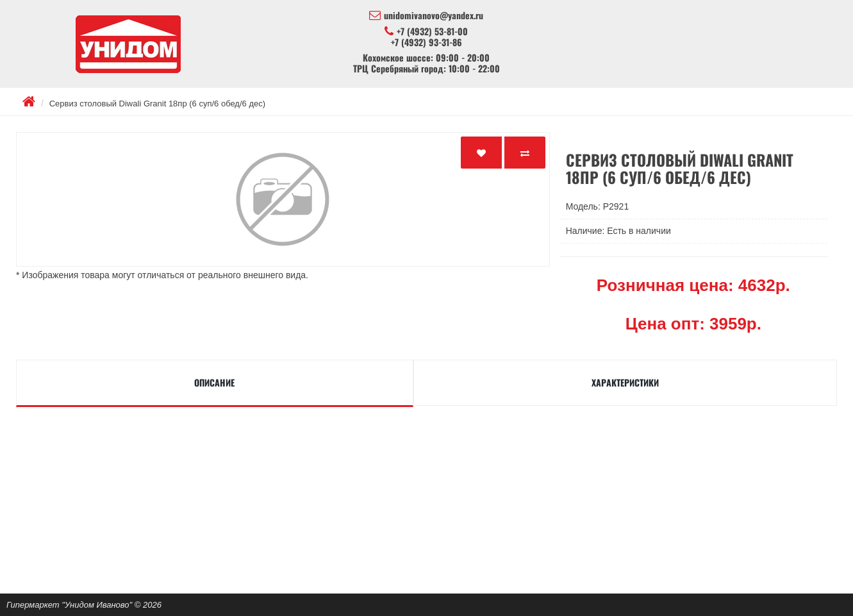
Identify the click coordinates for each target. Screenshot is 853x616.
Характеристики (625, 382)
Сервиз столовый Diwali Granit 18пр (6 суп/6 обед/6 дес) (157, 104)
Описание (214, 382)
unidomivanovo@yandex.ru (426, 15)
